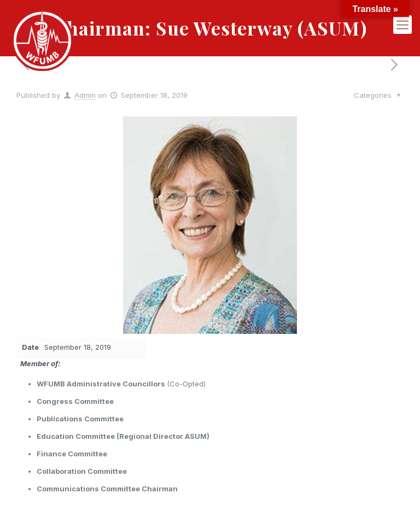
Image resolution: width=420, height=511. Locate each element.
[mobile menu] (402, 25)
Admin (85, 95)
